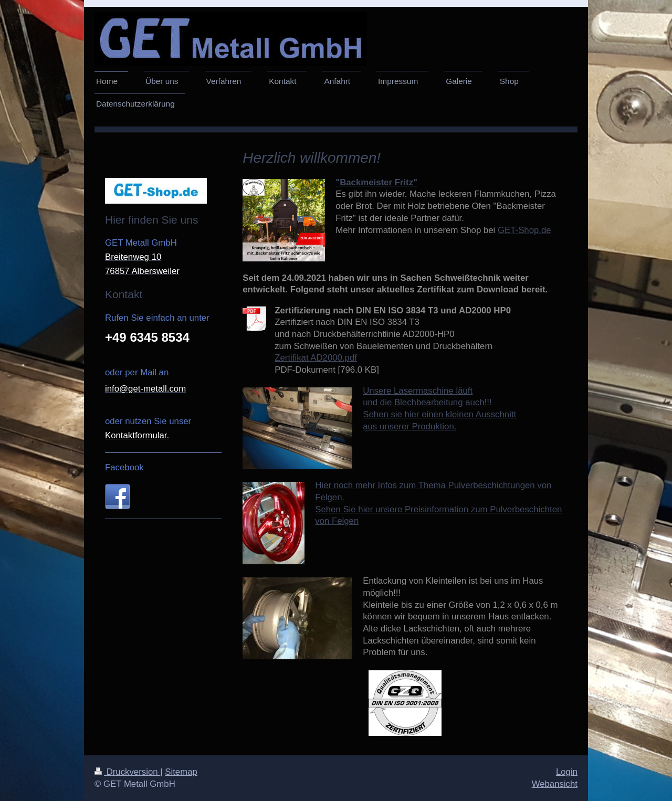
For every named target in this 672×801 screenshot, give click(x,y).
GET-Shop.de (524, 230)
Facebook (124, 467)
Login (567, 772)
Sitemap (181, 772)
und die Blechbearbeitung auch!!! (427, 402)
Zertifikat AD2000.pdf (316, 358)
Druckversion (127, 772)
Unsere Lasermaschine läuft (418, 391)
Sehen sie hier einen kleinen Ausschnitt (439, 414)
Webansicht (555, 784)
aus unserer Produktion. (409, 426)
